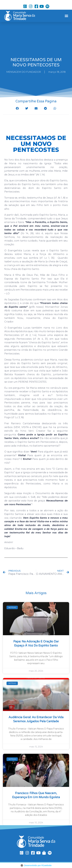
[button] (66, 16)
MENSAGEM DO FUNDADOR (24, 72)
